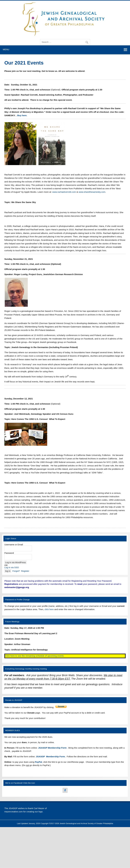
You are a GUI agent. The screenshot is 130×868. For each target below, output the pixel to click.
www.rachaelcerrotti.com (64, 192)
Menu (6, 49)
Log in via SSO (12, 567)
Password (9, 553)
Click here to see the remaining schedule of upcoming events (34, 656)
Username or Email (14, 545)
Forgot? (16, 571)
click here (49, 609)
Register (25, 571)
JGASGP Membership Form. (51, 756)
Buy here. (22, 115)
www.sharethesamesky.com (92, 192)
